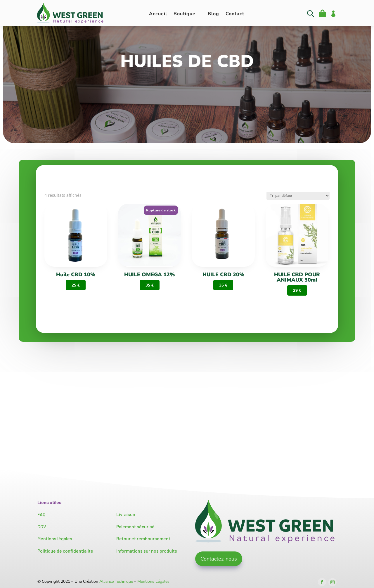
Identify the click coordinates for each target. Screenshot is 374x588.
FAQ (41, 514)
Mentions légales (55, 538)
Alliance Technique (116, 581)
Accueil (158, 14)
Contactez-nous (219, 559)
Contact (235, 14)
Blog (213, 14)
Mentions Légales (153, 581)
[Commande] (298, 196)
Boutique (185, 14)
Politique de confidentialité (65, 551)
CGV (42, 526)
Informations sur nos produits (147, 551)
